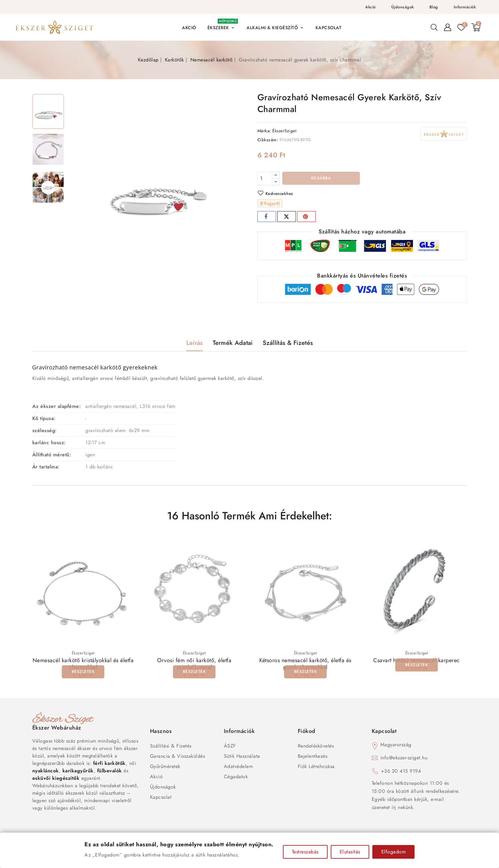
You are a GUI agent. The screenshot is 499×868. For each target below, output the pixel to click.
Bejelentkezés (313, 757)
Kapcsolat (161, 798)
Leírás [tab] (195, 344)
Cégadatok (236, 778)
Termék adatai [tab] (233, 344)
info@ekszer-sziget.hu (404, 759)
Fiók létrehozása (316, 768)
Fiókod (307, 732)
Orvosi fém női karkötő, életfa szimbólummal (194, 665)
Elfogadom (394, 852)
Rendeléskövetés (316, 747)
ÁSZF (230, 747)
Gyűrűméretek (165, 768)
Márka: (264, 131)
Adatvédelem (238, 768)
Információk (465, 7)
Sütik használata (242, 757)
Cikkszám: (268, 140)
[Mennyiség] (265, 179)
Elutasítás (350, 852)
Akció (370, 7)
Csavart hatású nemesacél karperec (417, 662)
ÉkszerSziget (284, 131)
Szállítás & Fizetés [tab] (288, 344)
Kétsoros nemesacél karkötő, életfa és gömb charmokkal (305, 665)
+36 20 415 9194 (401, 772)
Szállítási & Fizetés (171, 747)
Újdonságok (403, 7)
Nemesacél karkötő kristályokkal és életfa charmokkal (83, 665)
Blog (434, 7)
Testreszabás (305, 852)
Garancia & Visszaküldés (178, 757)
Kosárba (321, 179)
